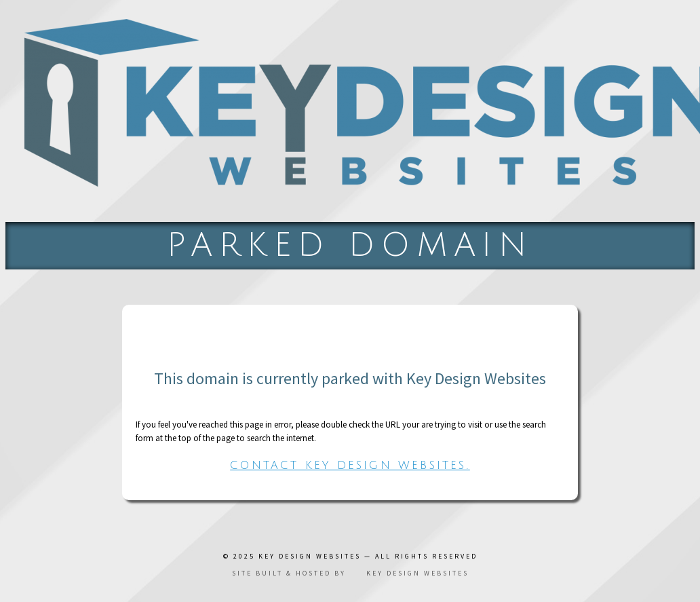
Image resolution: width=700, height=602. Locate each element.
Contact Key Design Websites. (350, 466)
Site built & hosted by (350, 573)
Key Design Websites (310, 556)
